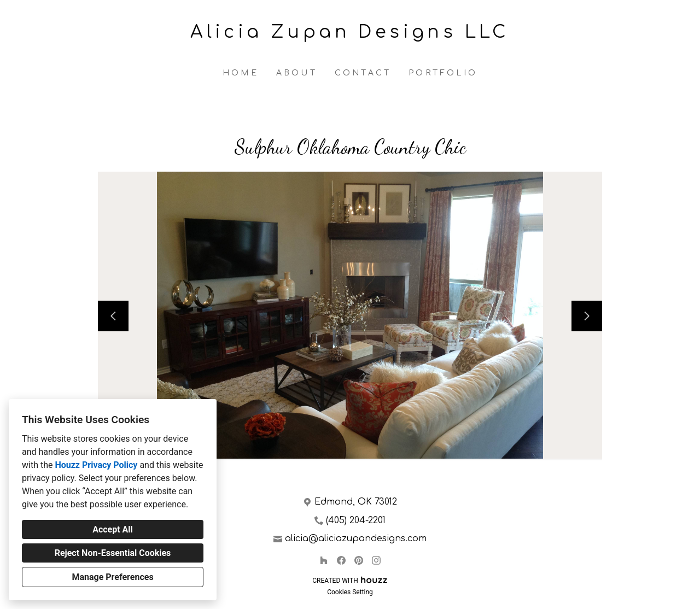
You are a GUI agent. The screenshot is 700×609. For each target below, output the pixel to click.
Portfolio (443, 73)
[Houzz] (324, 560)
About (297, 73)
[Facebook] (341, 560)
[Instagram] (376, 560)
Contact (363, 73)
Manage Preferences (112, 577)
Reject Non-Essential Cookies (113, 553)
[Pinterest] (359, 560)
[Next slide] (587, 316)
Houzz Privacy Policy (96, 465)
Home (241, 73)
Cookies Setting (350, 592)
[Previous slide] (113, 316)
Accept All (113, 529)
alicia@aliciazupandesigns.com (356, 538)
